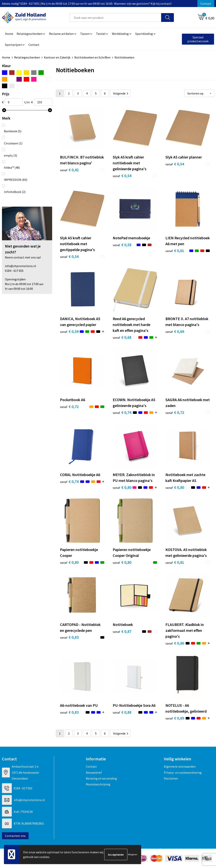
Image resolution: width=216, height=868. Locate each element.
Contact (206, 4)
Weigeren (133, 854)
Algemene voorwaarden (180, 766)
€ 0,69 (175, 331)
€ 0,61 (175, 251)
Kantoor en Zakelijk (57, 57)
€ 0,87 (122, 631)
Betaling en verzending (101, 778)
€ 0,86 (175, 643)
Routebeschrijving (98, 784)
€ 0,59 (69, 331)
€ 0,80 (122, 487)
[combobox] (115, 18)
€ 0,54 (122, 176)
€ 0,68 (122, 337)
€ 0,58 (122, 245)
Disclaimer (171, 778)
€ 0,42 (69, 170)
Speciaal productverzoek (198, 39)
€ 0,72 (69, 407)
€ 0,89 (175, 718)
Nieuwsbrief (94, 773)
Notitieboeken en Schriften (92, 57)
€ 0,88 (122, 712)
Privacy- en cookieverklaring (183, 773)
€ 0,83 (69, 637)
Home (6, 57)
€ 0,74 (122, 412)
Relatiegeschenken (27, 57)
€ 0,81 (175, 562)
